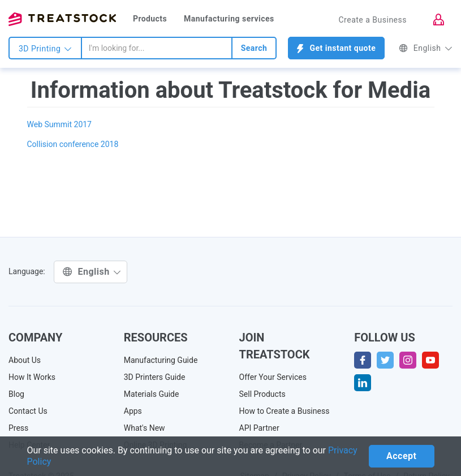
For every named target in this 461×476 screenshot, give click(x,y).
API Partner (259, 428)
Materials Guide (152, 394)
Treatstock (62, 19)
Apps (133, 411)
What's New (145, 428)
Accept (401, 456)
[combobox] (157, 48)
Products (150, 19)
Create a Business (372, 20)
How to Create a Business (285, 411)
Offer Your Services (273, 377)
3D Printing (45, 49)
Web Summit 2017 (59, 124)
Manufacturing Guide (161, 360)
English (426, 48)
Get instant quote (336, 48)
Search (254, 48)
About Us (25, 360)
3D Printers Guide (155, 377)
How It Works (32, 377)
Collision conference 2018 (73, 144)
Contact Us (28, 411)
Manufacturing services (229, 19)
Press (18, 428)
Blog (16, 394)
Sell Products (262, 394)
